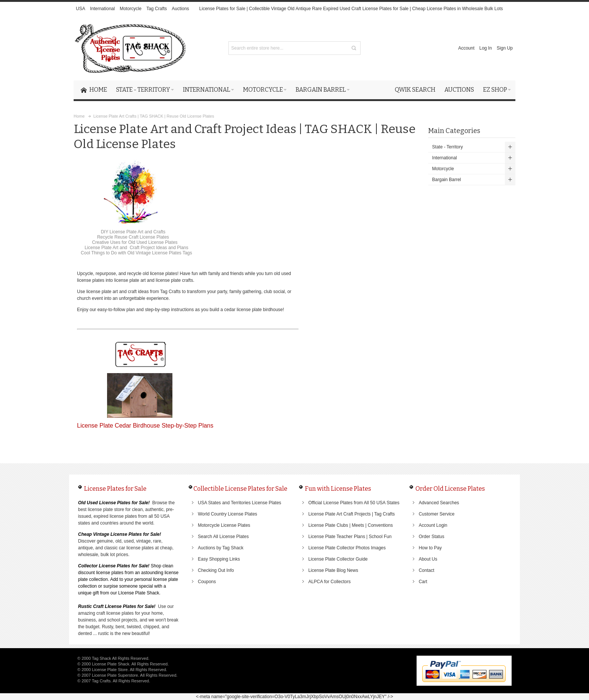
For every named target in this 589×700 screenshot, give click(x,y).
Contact (427, 570)
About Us (428, 559)
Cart (423, 582)
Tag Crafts (157, 9)
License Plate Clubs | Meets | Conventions (351, 525)
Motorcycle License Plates (224, 525)
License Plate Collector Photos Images (347, 548)
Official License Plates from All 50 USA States (354, 503)
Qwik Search (415, 90)
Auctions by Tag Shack (221, 548)
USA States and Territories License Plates (240, 503)
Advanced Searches (439, 503)
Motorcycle (131, 9)
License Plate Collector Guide (338, 559)
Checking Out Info (216, 570)
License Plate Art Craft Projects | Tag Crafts (352, 514)
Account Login (433, 525)
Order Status (432, 537)
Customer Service (437, 514)
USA (81, 9)
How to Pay (430, 548)
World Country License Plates (228, 514)
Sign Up (505, 48)
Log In (486, 48)
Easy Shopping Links (219, 559)
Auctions (180, 9)
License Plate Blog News (333, 570)
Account (466, 48)
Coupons (207, 582)
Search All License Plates (223, 537)
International (103, 9)
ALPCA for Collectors (330, 582)
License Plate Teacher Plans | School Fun (350, 537)
